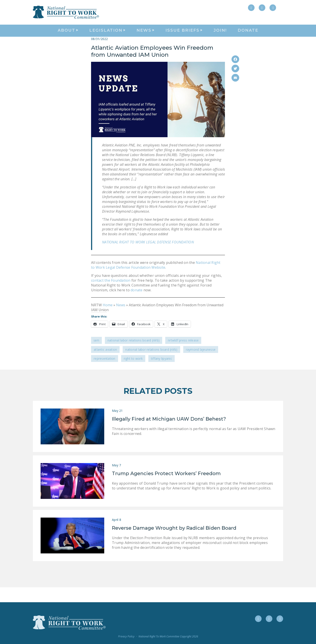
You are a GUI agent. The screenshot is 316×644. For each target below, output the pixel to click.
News (121, 320)
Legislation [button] (107, 39)
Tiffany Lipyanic (162, 373)
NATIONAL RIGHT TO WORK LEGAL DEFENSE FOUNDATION (148, 257)
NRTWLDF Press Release (183, 355)
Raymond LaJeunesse (201, 364)
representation (105, 373)
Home (108, 320)
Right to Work (133, 373)
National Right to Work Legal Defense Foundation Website (156, 280)
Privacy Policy (126, 636)
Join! (220, 39)
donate (136, 305)
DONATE (248, 39)
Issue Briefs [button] (184, 39)
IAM (96, 355)
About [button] (68, 39)
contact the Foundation (111, 295)
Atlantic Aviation (105, 364)
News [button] (145, 39)
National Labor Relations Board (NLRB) (134, 355)
